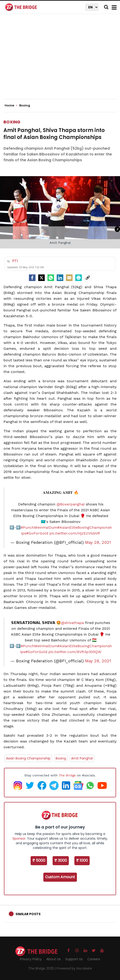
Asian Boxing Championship (28, 758)
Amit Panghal (82, 758)
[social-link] (88, 278)
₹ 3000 (61, 860)
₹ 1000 (82, 860)
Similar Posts (28, 914)
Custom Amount (60, 877)
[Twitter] (41, 278)
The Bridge (67, 775)
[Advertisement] (62, 60)
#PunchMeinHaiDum (39, 527)
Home (11, 106)
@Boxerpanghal (71, 504)
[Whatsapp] (51, 278)
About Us (54, 959)
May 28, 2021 (98, 542)
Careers (94, 959)
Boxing (12, 122)
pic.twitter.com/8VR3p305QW (75, 652)
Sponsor (19, 838)
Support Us (74, 959)
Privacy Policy (31, 959)
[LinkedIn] (60, 278)
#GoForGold (37, 533)
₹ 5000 (39, 860)
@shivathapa (72, 623)
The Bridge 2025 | (43, 968)
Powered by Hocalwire (74, 968)
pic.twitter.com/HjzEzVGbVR (75, 533)
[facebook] (32, 278)
